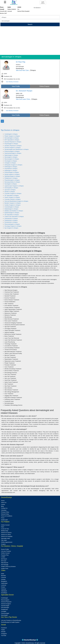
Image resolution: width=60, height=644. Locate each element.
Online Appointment (7, 542)
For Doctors (37, 8)
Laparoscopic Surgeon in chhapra (14, 186)
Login (43, 3)
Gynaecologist (5, 606)
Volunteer (4, 510)
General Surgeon (6, 604)
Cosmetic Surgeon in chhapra (13, 193)
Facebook (4, 628)
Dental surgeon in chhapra (12, 174)
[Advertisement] (30, 41)
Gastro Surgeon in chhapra (12, 197)
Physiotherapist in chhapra (12, 180)
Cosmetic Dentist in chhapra (12, 199)
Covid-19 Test (5, 529)
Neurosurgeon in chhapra (12, 159)
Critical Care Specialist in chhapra (14, 216)
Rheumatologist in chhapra (12, 224)
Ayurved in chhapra (10, 190)
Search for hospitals (7, 536)
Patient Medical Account (12, 9)
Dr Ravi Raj (21, 62)
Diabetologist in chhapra (11, 209)
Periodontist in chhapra (11, 222)
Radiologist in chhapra (11, 171)
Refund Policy (5, 514)
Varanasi (4, 589)
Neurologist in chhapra (11, 157)
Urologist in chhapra (10, 163)
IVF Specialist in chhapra (12, 195)
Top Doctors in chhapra (10, 130)
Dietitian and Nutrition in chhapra (14, 211)
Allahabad (4, 591)
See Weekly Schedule (12, 82)
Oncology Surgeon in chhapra (13, 226)
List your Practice (6, 551)
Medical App (5, 531)
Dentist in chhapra (10, 192)
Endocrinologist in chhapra (12, 151)
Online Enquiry (44, 86)
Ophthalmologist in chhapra (12, 176)
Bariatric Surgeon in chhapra (13, 203)
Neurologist (4, 615)
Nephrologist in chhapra (11, 155)
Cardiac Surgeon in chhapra (12, 205)
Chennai (4, 577)
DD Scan (4, 561)
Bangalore (4, 581)
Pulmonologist (5, 613)
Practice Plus (5, 555)
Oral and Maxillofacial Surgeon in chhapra (16, 201)
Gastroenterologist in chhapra (13, 153)
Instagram (4, 634)
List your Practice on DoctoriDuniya (11, 620)
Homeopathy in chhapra (11, 188)
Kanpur (3, 587)
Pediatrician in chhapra (11, 178)
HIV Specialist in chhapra (12, 215)
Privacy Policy (5, 512)
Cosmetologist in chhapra (12, 207)
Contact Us (4, 508)
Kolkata (3, 579)
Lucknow (4, 585)
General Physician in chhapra (13, 142)
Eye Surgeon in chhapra (11, 228)
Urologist (4, 611)
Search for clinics (6, 535)
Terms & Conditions (7, 516)
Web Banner (5, 563)
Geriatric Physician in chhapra (13, 146)
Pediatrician (4, 609)
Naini (3, 527)
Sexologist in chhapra (11, 184)
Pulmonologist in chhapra (12, 172)
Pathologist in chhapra (11, 167)
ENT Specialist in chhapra (12, 140)
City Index (4, 540)
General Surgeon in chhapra (13, 148)
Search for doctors (6, 533)
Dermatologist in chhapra (12, 138)
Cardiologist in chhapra (11, 134)
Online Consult (5, 525)
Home (3, 501)
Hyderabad (4, 583)
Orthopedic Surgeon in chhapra (13, 165)
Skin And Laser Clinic (23, 99)
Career (3, 504)
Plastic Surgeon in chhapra (12, 136)
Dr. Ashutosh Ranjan (24, 91)
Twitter (3, 630)
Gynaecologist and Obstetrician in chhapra (16, 149)
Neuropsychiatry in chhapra (12, 182)
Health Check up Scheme (8, 567)
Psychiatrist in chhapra (11, 169)
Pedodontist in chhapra (11, 220)
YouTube (4, 635)
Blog (2, 506)
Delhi (3, 574)
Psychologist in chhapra (11, 144)
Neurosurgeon (5, 600)
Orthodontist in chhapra (11, 218)
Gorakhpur (4, 593)
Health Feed (5, 568)
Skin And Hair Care (22, 70)
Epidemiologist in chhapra (12, 213)
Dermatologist (5, 607)
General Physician (6, 602)
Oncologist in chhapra (11, 161)
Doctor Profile (5, 549)
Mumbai (3, 576)
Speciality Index (6, 538)
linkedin (3, 632)
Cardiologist (4, 598)
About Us (4, 503)
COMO (3, 557)
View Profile (16, 86)
